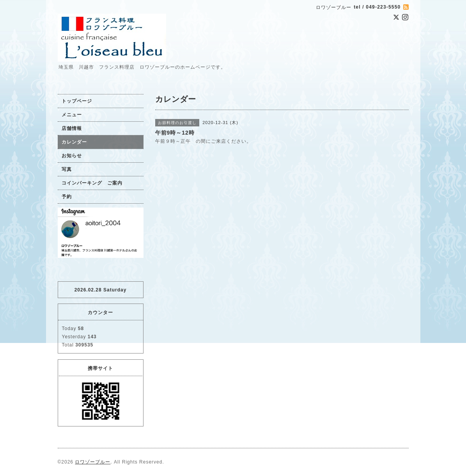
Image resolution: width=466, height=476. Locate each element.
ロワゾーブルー (93, 462)
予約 (67, 197)
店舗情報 (72, 128)
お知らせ (72, 156)
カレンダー (74, 142)
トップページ (77, 101)
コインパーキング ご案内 (92, 183)
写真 (67, 169)
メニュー (72, 115)
